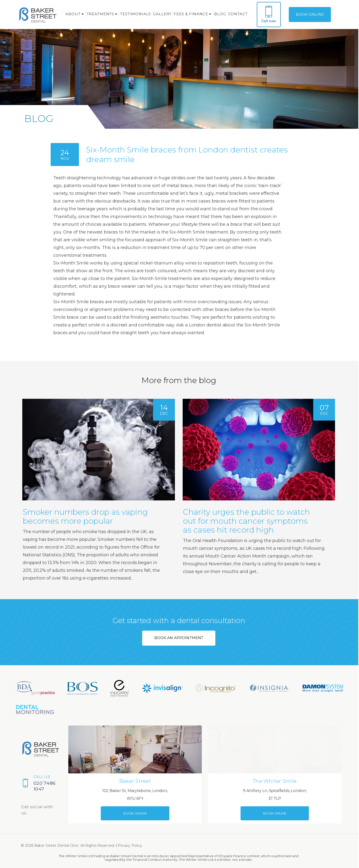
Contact (238, 14)
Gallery (162, 14)
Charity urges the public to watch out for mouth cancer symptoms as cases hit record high (246, 521)
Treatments (101, 14)
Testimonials (136, 14)
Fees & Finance (191, 14)
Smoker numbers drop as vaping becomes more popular (85, 516)
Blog (220, 14)
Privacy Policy (130, 845)
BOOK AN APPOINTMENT (179, 638)
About (73, 14)
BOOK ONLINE (310, 14)
